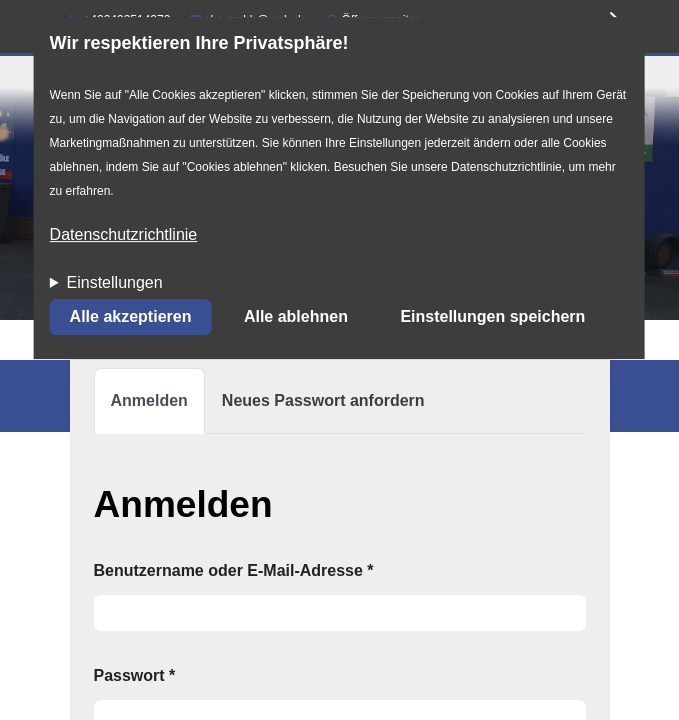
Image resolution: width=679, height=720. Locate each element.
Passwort (135, 675)
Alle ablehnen (296, 317)
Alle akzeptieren (131, 317)
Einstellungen (115, 283)
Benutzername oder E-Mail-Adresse (234, 570)
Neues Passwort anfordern (323, 400)
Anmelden (158, 409)
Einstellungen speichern (492, 317)
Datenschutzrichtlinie (124, 235)
